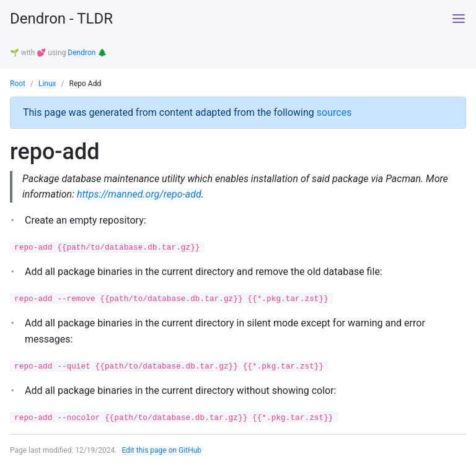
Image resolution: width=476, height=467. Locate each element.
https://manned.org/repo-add (139, 194)
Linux (47, 84)
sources (334, 112)
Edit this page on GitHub (161, 450)
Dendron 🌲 (87, 53)
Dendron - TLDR (61, 19)
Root (18, 84)
